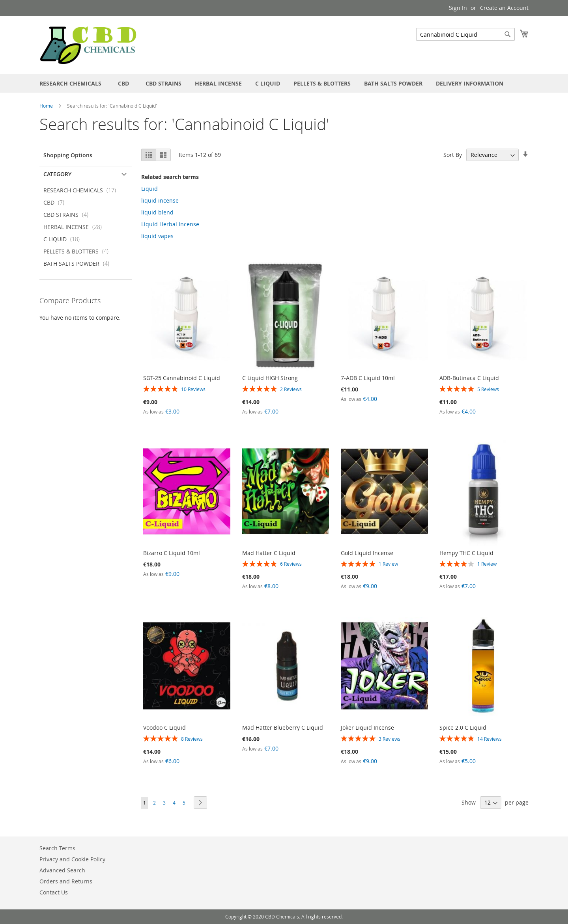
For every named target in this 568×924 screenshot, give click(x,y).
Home (47, 106)
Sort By (453, 155)
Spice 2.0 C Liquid (463, 727)
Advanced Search (62, 870)
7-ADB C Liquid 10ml (368, 378)
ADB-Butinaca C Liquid (469, 378)
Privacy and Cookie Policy (72, 859)
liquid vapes (157, 236)
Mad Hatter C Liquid (269, 553)
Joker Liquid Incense (367, 727)
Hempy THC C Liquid (466, 553)
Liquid (149, 189)
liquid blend (157, 212)
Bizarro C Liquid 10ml (172, 553)
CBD (56, 202)
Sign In (458, 8)
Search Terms (57, 848)
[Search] (508, 34)
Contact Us (54, 892)
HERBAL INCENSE (75, 227)
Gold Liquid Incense (367, 553)
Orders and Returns (66, 881)
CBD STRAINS (68, 215)
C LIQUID (64, 239)
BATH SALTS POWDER (79, 264)
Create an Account (504, 8)
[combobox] (465, 34)
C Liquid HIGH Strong (270, 378)
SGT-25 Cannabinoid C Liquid (182, 378)
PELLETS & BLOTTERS (78, 251)
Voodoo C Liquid (164, 727)
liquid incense (160, 200)
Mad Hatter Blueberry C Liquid (283, 727)
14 (490, 739)
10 (193, 389)
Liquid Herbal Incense (170, 224)
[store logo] (89, 45)
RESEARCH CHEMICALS (82, 190)
